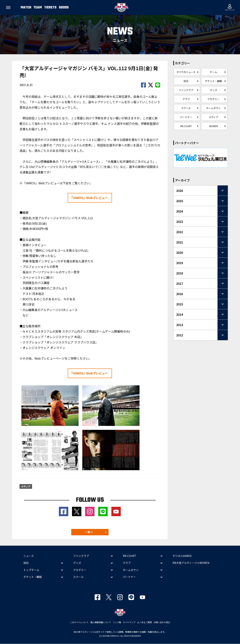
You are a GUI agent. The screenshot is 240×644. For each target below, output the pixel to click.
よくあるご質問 (144, 622)
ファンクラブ (186, 90)
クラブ (186, 99)
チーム (213, 72)
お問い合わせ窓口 (162, 622)
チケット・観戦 (213, 81)
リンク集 (117, 622)
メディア (213, 117)
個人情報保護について (101, 622)
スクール (186, 108)
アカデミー (213, 99)
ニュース (29, 556)
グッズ (213, 90)
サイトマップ (129, 622)
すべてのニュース (186, 72)
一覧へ (89, 532)
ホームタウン (213, 108)
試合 (186, 81)
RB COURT (186, 126)
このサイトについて (79, 622)
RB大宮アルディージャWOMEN (191, 563)
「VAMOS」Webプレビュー (89, 198)
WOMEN (213, 126)
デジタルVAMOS (182, 556)
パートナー (186, 117)
